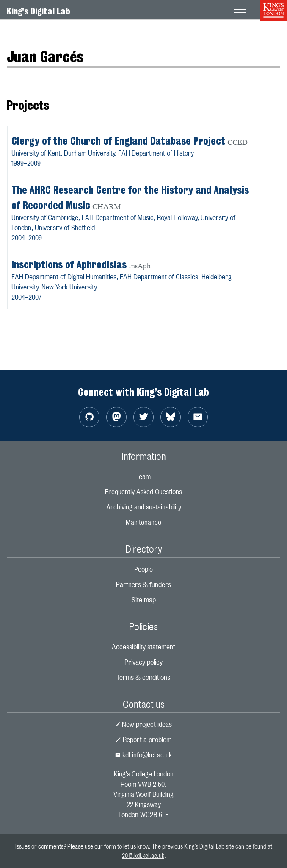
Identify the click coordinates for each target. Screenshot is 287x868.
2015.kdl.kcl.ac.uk (143, 855)
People (143, 569)
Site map (144, 600)
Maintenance (143, 522)
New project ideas (144, 725)
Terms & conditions (143, 677)
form (110, 846)
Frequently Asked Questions (143, 492)
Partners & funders (143, 585)
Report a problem (143, 740)
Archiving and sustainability (144, 507)
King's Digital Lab (39, 11)
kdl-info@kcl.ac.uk (143, 755)
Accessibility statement (143, 647)
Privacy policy (143, 662)
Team (143, 477)
